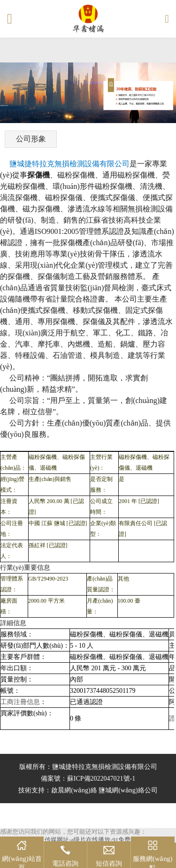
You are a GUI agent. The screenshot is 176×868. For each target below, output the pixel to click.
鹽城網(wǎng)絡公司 (128, 790)
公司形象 (31, 139)
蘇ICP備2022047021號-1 (101, 779)
